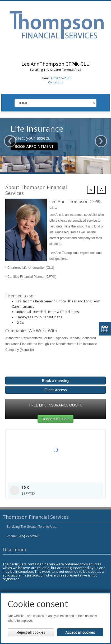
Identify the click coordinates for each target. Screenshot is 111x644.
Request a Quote (55, 419)
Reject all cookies (31, 632)
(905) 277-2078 (61, 78)
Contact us (55, 82)
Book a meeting (55, 380)
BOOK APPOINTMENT (34, 146)
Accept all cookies (80, 632)
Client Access (56, 390)
